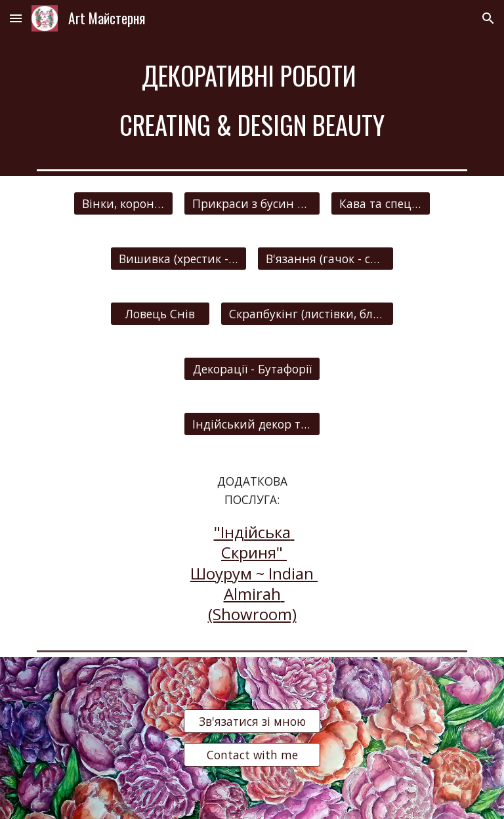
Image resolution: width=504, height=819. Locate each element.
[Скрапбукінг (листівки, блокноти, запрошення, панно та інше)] (307, 313)
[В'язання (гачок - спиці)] (325, 258)
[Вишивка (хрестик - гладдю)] (178, 258)
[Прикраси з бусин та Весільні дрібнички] (252, 203)
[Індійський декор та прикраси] (252, 424)
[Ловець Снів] (160, 313)
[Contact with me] (252, 755)
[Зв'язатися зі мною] (252, 722)
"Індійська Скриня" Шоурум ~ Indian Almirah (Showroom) (254, 573)
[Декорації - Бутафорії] (252, 368)
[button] (16, 18)
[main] (252, 100)
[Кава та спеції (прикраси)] (380, 203)
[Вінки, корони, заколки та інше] (123, 203)
